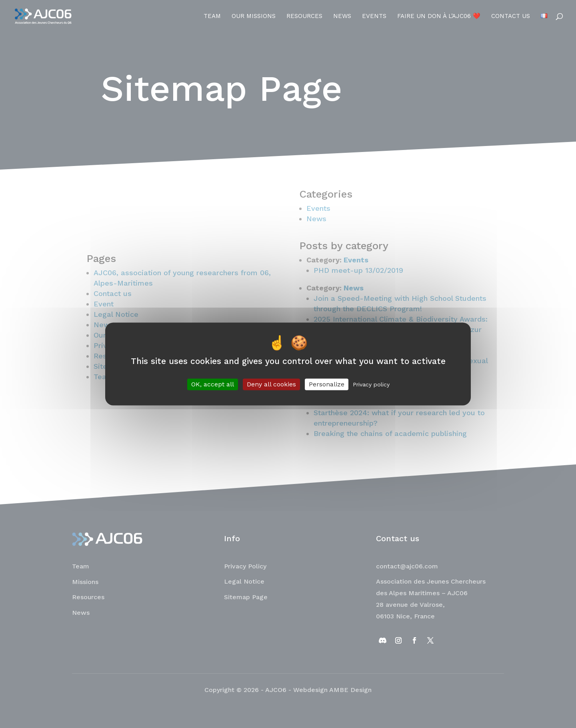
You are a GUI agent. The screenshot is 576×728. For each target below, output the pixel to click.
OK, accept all (213, 384)
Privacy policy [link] (371, 384)
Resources (304, 16)
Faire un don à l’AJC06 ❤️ (439, 16)
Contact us (511, 16)
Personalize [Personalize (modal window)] (327, 384)
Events (374, 16)
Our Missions (254, 16)
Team (212, 16)
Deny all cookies (271, 384)
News (342, 16)
